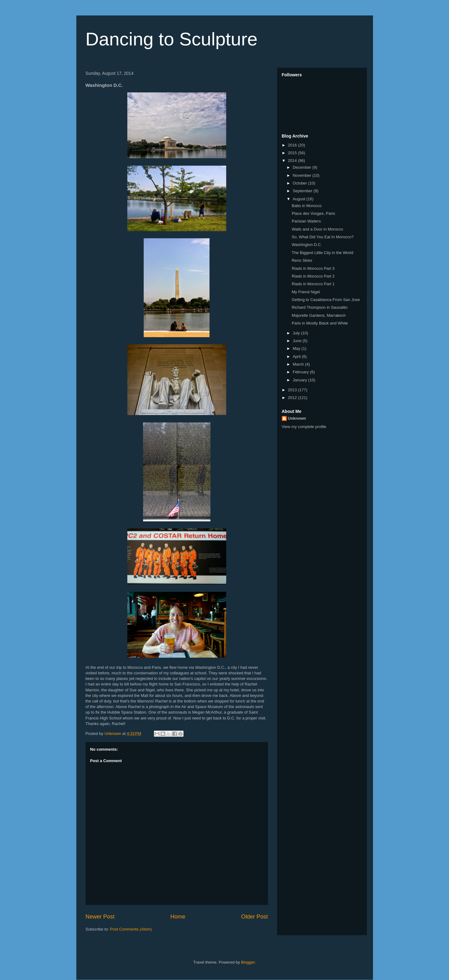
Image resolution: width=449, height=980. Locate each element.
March (299, 364)
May (297, 348)
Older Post (255, 917)
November (303, 175)
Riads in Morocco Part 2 (313, 276)
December (303, 167)
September (303, 191)
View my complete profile (304, 427)
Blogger (248, 962)
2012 (293, 398)
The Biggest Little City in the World (322, 253)
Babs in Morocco (307, 206)
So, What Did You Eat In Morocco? (323, 237)
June (298, 341)
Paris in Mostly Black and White (320, 323)
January (300, 380)
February (301, 372)
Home (178, 917)
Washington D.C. (307, 245)
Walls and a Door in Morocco (317, 229)
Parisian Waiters (306, 221)
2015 (293, 153)
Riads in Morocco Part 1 (313, 284)
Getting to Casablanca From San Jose (326, 300)
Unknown (297, 418)
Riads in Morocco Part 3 (313, 268)
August (299, 199)
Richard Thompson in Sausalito (320, 307)
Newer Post (100, 917)
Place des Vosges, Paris (313, 213)
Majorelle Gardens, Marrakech (319, 315)
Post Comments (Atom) (131, 929)
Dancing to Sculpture (172, 39)
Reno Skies (302, 260)
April (297, 356)
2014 (293, 161)
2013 (293, 390)
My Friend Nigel (306, 292)
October (300, 183)
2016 (293, 145)
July (297, 333)
